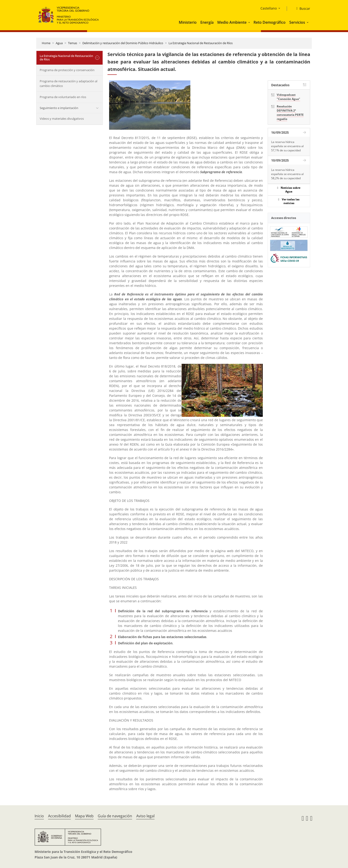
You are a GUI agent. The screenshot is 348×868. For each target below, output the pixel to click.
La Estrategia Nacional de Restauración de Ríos (201, 43)
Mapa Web (84, 816)
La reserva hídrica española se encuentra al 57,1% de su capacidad (287, 146)
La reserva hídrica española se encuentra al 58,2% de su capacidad (287, 174)
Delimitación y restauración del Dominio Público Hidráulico (123, 43)
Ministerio (188, 22)
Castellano (269, 8)
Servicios (297, 22)
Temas (73, 43)
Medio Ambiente (232, 22)
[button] (250, 22)
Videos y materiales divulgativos (62, 119)
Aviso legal (145, 816)
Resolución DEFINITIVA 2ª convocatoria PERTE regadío (290, 113)
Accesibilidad (59, 816)
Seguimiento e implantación (59, 108)
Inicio (39, 816)
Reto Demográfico (270, 22)
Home (46, 43)
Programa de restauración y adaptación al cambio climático (68, 83)
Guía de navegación (115, 816)
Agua (59, 43)
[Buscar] (301, 9)
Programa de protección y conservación (67, 70)
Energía (207, 22)
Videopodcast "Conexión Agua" (288, 97)
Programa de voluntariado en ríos (63, 97)
